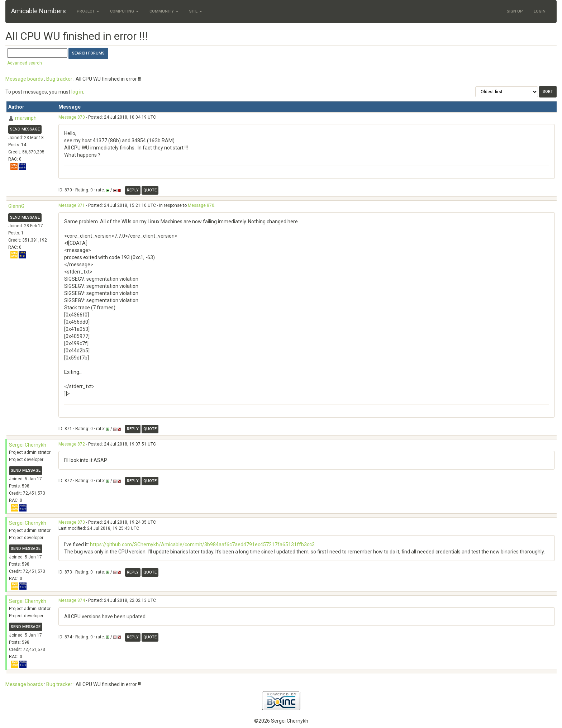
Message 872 (72, 444)
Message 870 (72, 117)
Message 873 (72, 522)
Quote (150, 190)
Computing (124, 11)
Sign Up (515, 11)
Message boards (24, 79)
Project (88, 11)
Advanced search (25, 63)
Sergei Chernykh (28, 445)
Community (164, 11)
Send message (25, 129)
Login (540, 11)
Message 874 (72, 600)
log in (77, 92)
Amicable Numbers (39, 11)
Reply (133, 190)
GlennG (16, 206)
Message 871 (72, 205)
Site (196, 11)
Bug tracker (59, 79)
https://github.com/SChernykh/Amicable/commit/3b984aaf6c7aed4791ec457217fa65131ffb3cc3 (202, 544)
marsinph (26, 118)
